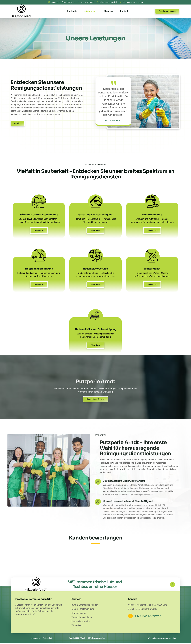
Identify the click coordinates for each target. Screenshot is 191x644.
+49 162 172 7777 (148, 617)
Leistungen (91, 11)
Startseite (72, 11)
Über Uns (109, 11)
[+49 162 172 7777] (131, 617)
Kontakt (124, 11)
